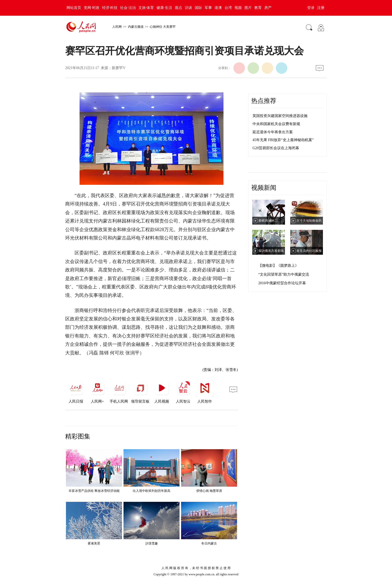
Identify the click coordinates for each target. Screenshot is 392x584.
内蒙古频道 (136, 27)
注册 (321, 8)
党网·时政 (92, 8)
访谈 (188, 8)
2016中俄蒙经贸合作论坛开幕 (282, 283)
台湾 (228, 8)
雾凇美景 (94, 543)
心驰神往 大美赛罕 (163, 27)
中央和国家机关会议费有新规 (276, 124)
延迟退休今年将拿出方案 (273, 132)
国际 (198, 8)
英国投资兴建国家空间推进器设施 (280, 116)
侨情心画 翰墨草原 (209, 491)
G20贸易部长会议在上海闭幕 (276, 148)
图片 (248, 8)
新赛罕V (119, 68)
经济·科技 (110, 8)
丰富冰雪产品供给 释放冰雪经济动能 (94, 491)
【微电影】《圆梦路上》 (278, 266)
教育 (258, 8)
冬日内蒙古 (209, 543)
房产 (268, 8)
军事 (208, 8)
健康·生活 (164, 8)
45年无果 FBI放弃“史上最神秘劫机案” (283, 140)
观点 (178, 8)
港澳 (218, 8)
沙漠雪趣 (152, 543)
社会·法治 (128, 8)
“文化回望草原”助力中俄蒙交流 (284, 274)
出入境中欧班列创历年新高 (152, 491)
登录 (311, 8)
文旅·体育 (146, 8)
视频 (238, 8)
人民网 (117, 27)
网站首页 (74, 8)
